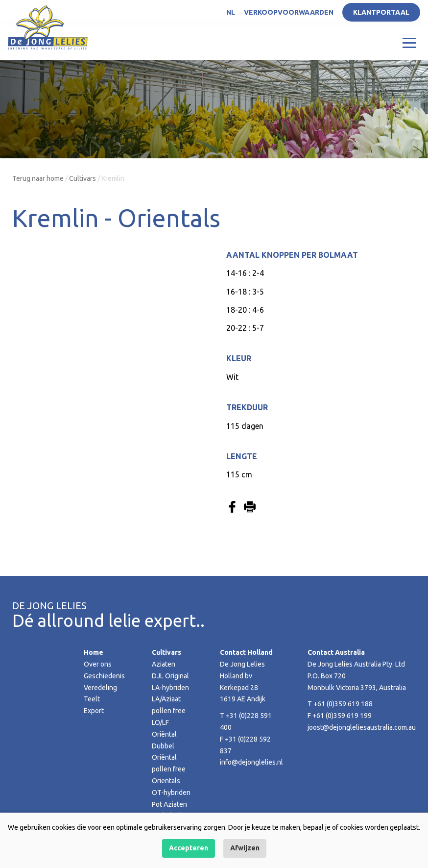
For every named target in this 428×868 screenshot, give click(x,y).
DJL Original (170, 676)
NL (231, 12)
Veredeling (100, 688)
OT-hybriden (171, 793)
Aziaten (164, 664)
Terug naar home (38, 178)
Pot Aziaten (169, 804)
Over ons (98, 664)
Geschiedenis (104, 676)
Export (94, 711)
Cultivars (83, 178)
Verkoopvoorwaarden (289, 12)
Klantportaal (381, 12)
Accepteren (189, 848)
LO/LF (160, 722)
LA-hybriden (170, 688)
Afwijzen (245, 848)
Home (94, 652)
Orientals (166, 781)
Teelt (92, 699)
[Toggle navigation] (409, 42)
